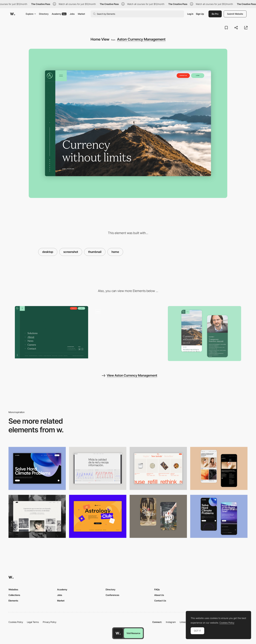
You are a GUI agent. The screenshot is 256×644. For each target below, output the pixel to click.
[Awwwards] (13, 14)
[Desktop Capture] (98, 516)
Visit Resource (133, 633)
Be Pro (215, 14)
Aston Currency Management (141, 39)
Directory (44, 14)
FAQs (157, 589)
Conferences (112, 595)
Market (81, 14)
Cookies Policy (16, 622)
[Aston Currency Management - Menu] (52, 332)
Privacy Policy (50, 622)
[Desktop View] (37, 468)
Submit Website (235, 14)
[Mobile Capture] (219, 468)
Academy (59, 14)
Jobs (72, 14)
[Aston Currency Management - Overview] (128, 332)
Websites (13, 589)
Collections (14, 595)
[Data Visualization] (98, 468)
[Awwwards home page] (118, 633)
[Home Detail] (204, 334)
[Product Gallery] (158, 468)
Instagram (171, 622)
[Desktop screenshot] (37, 516)
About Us (159, 595)
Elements (13, 601)
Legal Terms (33, 622)
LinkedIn (184, 622)
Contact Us (160, 601)
